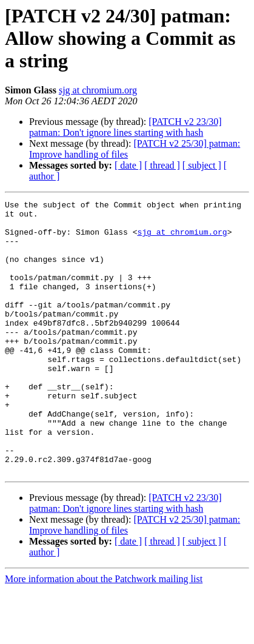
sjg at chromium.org (98, 90)
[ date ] (128, 165)
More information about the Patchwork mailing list (104, 633)
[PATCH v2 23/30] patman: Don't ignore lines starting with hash (125, 127)
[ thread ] (162, 165)
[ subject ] (202, 165)
